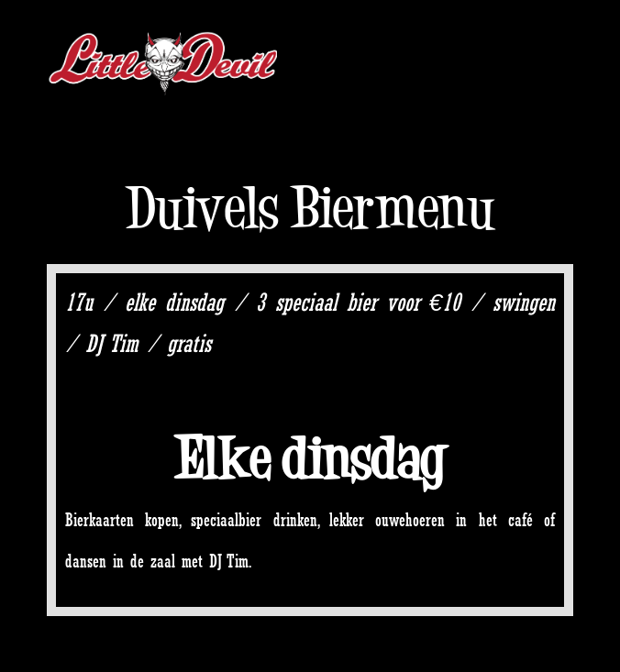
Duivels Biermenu (310, 208)
